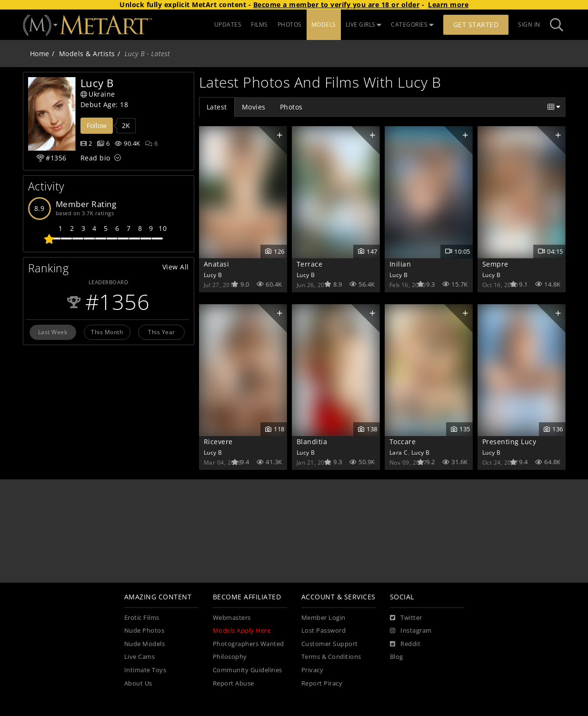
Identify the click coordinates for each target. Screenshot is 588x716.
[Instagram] (411, 631)
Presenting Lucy (509, 442)
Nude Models (145, 644)
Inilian (400, 264)
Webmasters (232, 618)
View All (176, 267)
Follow (97, 125)
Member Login (324, 618)
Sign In (529, 25)
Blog (397, 657)
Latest (217, 107)
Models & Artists (87, 54)
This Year (162, 332)
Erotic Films (142, 618)
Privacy (313, 670)
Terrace (310, 264)
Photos (291, 107)
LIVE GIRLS (364, 25)
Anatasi (217, 264)
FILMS (259, 25)
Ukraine (98, 94)
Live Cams (140, 657)
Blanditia (312, 442)
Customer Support (330, 644)
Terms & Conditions (331, 657)
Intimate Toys (145, 670)
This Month (107, 332)
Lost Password (324, 631)
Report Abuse (234, 683)
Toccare (403, 442)
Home (40, 54)
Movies (254, 107)
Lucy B (213, 275)
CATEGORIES (412, 25)
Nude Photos (145, 631)
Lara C (399, 452)
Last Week (53, 332)
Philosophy (230, 657)
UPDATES (228, 25)
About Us (138, 683)
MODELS (324, 25)
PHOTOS (290, 25)
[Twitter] (406, 618)
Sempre (495, 264)
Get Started (476, 25)
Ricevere (218, 442)
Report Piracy (322, 683)
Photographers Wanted (249, 644)
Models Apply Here (242, 631)
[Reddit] (405, 644)
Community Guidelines (248, 670)
